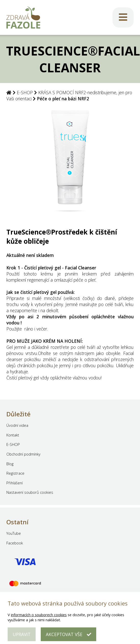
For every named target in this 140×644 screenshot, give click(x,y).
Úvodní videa (17, 425)
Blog (10, 464)
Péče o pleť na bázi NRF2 (63, 99)
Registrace (15, 473)
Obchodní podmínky (23, 454)
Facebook (15, 543)
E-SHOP (25, 92)
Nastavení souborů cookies (30, 492)
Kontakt (13, 435)
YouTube (14, 533)
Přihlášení (15, 483)
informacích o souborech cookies (39, 619)
